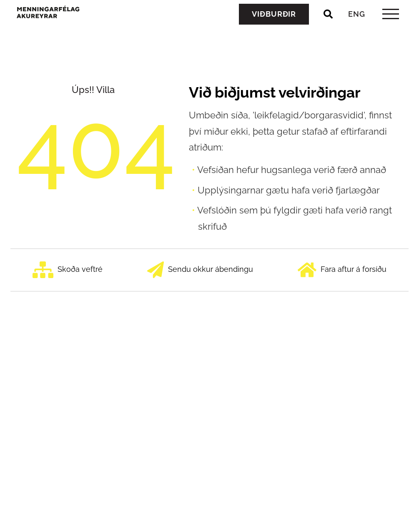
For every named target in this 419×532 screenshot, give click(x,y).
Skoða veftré (68, 270)
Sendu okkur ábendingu (200, 270)
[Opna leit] (328, 33)
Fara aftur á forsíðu (342, 270)
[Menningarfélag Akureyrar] (73, 30)
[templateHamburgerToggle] (390, 33)
